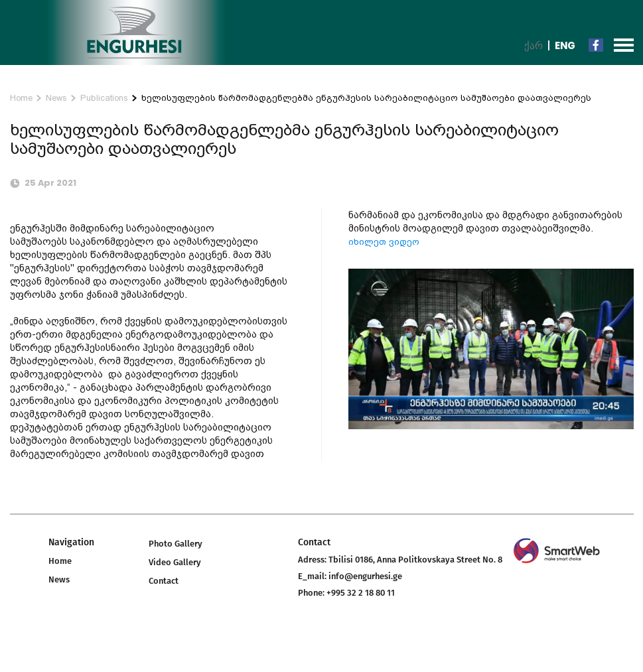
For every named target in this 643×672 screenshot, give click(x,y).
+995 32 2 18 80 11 (361, 593)
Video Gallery (175, 562)
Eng (565, 45)
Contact (164, 581)
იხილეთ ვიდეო (384, 242)
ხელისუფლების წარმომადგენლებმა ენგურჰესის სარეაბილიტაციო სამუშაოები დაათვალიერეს (366, 98)
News (56, 98)
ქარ (534, 45)
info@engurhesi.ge (365, 576)
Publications (104, 98)
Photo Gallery (176, 544)
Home (21, 98)
